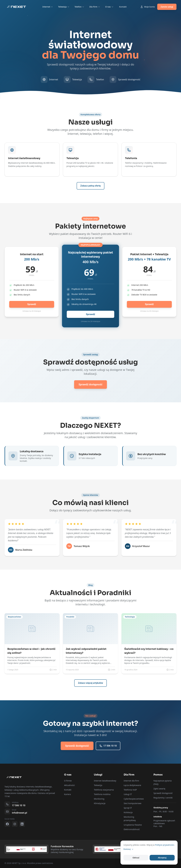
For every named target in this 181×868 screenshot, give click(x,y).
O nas (109, 7)
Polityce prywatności (165, 845)
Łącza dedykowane (132, 785)
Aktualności (69, 785)
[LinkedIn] (22, 824)
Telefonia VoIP (130, 790)
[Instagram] (15, 824)
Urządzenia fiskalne (133, 825)
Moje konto (148, 7)
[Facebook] (7, 824)
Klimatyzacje (100, 803)
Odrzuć (136, 858)
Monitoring (99, 799)
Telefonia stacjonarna (104, 790)
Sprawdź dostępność (163, 793)
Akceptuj (162, 858)
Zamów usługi (167, 7)
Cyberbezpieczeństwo (134, 799)
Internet (48, 7)
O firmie (68, 781)
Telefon (79, 7)
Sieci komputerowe (133, 803)
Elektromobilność (132, 829)
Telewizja (64, 7)
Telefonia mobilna (102, 794)
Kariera (67, 794)
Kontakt (123, 7)
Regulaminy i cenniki (163, 798)
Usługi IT (128, 794)
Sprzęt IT (128, 808)
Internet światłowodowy (105, 781)
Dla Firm (95, 7)
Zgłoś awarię (159, 789)
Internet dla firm (131, 781)
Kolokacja (128, 812)
